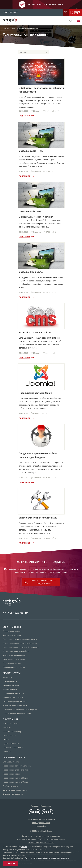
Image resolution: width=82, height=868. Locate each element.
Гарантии (7, 752)
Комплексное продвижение (14, 655)
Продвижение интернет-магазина (17, 766)
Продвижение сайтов (12, 631)
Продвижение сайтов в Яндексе (16, 778)
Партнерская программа (13, 748)
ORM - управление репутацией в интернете (21, 647)
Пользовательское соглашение (41, 843)
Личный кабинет (10, 736)
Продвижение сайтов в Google (15, 782)
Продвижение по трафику (13, 693)
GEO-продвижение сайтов (14, 667)
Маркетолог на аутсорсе (13, 697)
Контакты (7, 728)
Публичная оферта (11, 744)
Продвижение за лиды (12, 663)
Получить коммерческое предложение (72, 12)
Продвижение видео (11, 774)
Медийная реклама (11, 685)
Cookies (24, 847)
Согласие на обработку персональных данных (41, 836)
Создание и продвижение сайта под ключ (20, 709)
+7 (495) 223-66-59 (11, 12)
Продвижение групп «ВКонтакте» (17, 770)
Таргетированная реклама (14, 659)
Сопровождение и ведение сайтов (17, 713)
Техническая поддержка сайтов (16, 651)
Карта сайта (41, 826)
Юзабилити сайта (10, 786)
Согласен (10, 864)
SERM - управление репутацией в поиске (20, 643)
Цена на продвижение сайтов (15, 790)
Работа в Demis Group (12, 732)
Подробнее (25, 116)
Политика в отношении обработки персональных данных (41, 839)
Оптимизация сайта (11, 762)
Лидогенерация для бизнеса (15, 701)
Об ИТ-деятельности (41, 823)
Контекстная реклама (12, 635)
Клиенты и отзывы (10, 724)
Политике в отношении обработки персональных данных (47, 858)
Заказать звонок (66, 12)
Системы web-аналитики (13, 794)
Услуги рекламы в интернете (15, 705)
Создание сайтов (10, 681)
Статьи (6, 740)
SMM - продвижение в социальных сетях (20, 639)
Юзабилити (8, 677)
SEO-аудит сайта (10, 689)
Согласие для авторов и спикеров (41, 819)
